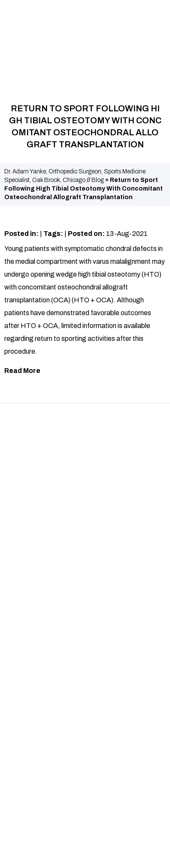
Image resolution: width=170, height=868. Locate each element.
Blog (98, 180)
